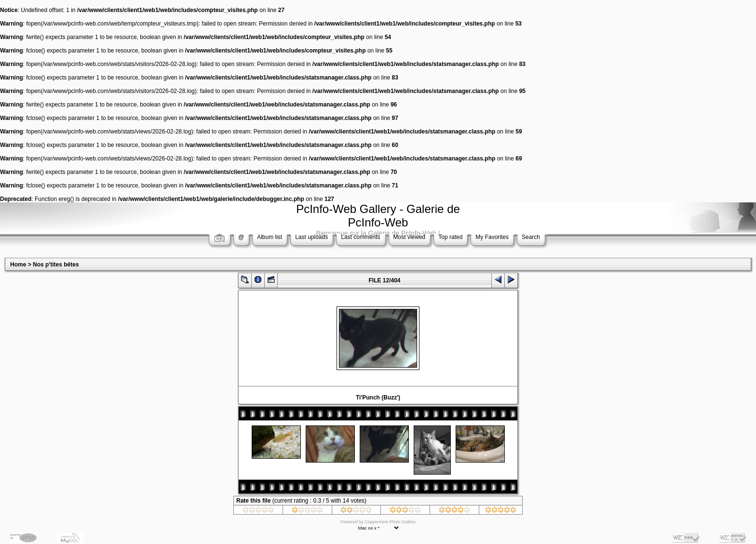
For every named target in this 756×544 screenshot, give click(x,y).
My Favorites (492, 237)
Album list (270, 237)
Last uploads (311, 237)
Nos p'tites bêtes (56, 265)
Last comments (360, 237)
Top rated (450, 237)
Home (18, 265)
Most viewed (410, 237)
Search (531, 237)
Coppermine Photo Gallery (390, 522)
